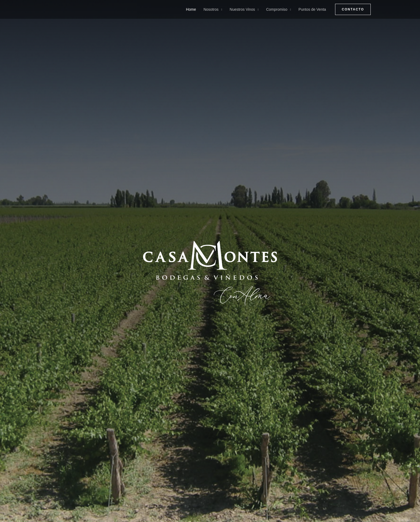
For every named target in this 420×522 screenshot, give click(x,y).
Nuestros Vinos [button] (242, 9)
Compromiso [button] (277, 9)
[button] (353, 9)
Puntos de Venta (312, 9)
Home (191, 9)
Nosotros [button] (211, 9)
